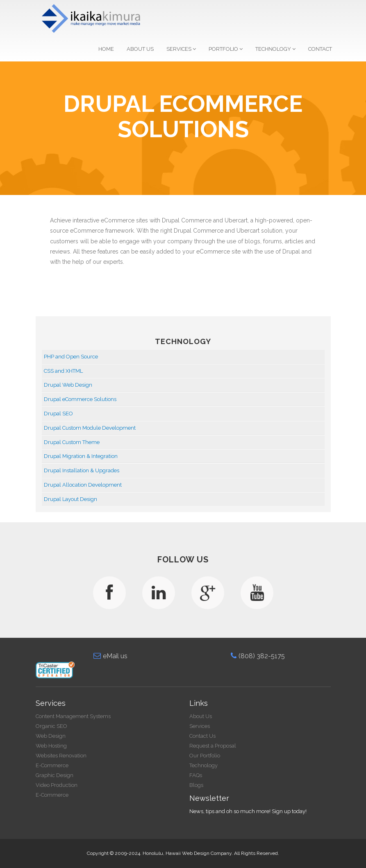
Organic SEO (51, 726)
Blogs (196, 785)
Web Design (51, 736)
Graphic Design (55, 775)
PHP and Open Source (71, 357)
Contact (320, 49)
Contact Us (202, 736)
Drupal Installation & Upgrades (82, 470)
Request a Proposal (213, 746)
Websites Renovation (61, 756)
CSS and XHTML (63, 371)
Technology (275, 49)
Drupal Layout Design (70, 499)
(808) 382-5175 (258, 656)
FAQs (196, 775)
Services (181, 49)
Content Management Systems (73, 716)
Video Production (57, 785)
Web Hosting (51, 746)
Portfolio (226, 49)
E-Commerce (52, 765)
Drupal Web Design (68, 385)
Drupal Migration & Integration (81, 456)
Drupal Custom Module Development (90, 428)
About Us (140, 49)
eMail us (110, 656)
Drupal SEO (58, 414)
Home (106, 49)
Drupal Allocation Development (83, 485)
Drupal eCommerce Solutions (80, 399)
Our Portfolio (205, 756)
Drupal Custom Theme (72, 442)
